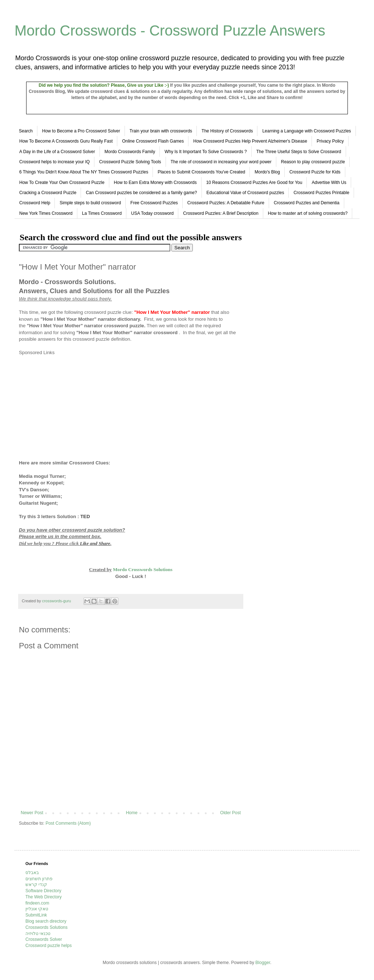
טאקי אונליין (37, 909)
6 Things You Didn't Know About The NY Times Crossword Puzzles (84, 172)
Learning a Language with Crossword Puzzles (306, 131)
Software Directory (43, 891)
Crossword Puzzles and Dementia (307, 203)
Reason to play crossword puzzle (313, 162)
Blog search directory (46, 921)
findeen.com (37, 903)
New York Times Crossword (46, 213)
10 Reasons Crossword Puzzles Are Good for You (254, 183)
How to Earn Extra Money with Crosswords (155, 183)
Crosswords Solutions (46, 927)
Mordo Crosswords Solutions (143, 569)
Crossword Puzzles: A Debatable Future (226, 203)
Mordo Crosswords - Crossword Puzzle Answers (170, 30)
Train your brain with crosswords (161, 131)
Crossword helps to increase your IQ (54, 162)
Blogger (263, 963)
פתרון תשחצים (39, 879)
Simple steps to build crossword (90, 203)
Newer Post (32, 813)
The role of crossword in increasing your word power (221, 162)
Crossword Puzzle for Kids (315, 172)
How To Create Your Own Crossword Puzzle (62, 183)
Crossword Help (35, 203)
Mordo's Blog (267, 172)
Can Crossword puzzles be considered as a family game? (141, 193)
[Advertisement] (80, 407)
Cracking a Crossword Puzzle (48, 193)
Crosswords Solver (44, 939)
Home (132, 813)
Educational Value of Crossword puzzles (245, 193)
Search (26, 131)
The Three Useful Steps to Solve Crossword (299, 152)
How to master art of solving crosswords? (308, 213)
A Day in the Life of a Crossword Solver (57, 152)
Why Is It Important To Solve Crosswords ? (206, 152)
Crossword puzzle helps (48, 946)
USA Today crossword (152, 213)
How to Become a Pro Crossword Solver (81, 131)
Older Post (230, 813)
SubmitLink (36, 915)
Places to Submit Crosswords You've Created (201, 172)
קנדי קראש (36, 885)
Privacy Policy (330, 141)
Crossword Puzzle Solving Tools (130, 162)
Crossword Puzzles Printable (321, 193)
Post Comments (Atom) (68, 823)
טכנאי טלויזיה (38, 934)
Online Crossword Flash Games (153, 141)
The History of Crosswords (227, 131)
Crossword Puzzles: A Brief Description (221, 213)
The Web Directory (44, 897)
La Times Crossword (102, 213)
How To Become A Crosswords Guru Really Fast (66, 141)
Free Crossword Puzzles (154, 203)
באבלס (32, 873)
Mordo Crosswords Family (130, 152)
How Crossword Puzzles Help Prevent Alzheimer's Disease (250, 141)
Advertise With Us (329, 183)
